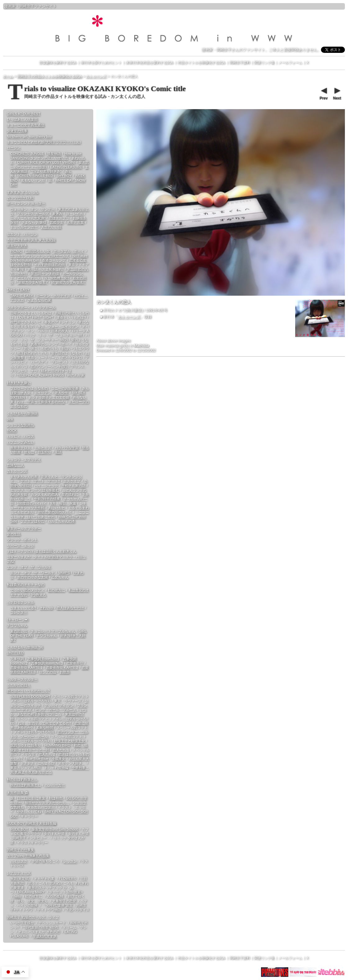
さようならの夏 (39, 300)
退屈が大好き (17, 246)
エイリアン (43, 393)
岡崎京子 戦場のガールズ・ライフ (33, 917)
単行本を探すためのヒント (101, 62)
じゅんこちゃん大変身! (28, 218)
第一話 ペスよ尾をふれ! (45, 269)
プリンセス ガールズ (33, 214)
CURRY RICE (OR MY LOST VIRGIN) (46, 162)
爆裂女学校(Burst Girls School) (55, 829)
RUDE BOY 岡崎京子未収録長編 (32, 823)
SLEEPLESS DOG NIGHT (30, 696)
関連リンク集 (264, 62)
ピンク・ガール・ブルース (56, 710)
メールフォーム (290, 62)
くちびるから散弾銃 (22, 414)
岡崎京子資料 (240, 62)
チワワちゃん (17, 625)
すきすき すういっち (23, 192)
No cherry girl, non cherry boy (29, 136)
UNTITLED (15, 653)
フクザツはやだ (32, 521)
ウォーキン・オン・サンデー (32, 209)
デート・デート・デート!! (40, 481)
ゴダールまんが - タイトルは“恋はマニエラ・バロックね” (46, 559)
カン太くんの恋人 (44, 494)
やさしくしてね (29, 811)
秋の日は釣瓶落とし (22, 779)
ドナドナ (27, 763)
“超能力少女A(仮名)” (32, 282)
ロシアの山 (48, 672)
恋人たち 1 (61, 750)
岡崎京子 (27, 6)
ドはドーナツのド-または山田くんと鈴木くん (42, 551)
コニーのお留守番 (65, 388)
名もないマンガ (33, 180)
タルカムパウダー (41, 807)
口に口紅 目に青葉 (31, 798)
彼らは (29, 452)
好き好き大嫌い (19, 383)
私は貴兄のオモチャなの (26, 585)
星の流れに (70, 494)
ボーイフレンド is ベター (26, 203)
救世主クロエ (21, 448)
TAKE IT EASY (18, 290)
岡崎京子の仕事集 (21, 850)
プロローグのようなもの (29, 388)
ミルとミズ (43, 448)
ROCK (12, 431)
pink (10, 419)
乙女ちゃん (60, 577)
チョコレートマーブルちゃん (53, 631)
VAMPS (64, 573)
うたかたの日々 (19, 685)
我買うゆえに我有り (26, 745)
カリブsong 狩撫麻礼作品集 (28, 856)
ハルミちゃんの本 (62, 521)
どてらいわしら (29, 278)
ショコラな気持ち (21, 425)
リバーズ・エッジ (21, 546)
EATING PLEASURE (66, 167)
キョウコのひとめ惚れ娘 (44, 142)
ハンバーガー (55, 785)
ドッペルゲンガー (24, 227)
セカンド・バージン (22, 234)
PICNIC (16, 251)
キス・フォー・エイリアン (58, 326)
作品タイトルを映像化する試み (202, 62)
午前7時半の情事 (47, 499)
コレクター (19, 612)
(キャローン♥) (18, 620)
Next (337, 93)
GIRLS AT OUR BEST (24, 114)
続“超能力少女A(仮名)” (68, 282)
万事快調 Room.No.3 (47, 663)
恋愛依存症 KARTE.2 (62, 668)
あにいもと (56, 508)
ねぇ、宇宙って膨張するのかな (41, 402)
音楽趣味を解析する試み (58, 62)
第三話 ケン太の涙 (45, 274)
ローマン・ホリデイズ (53, 296)
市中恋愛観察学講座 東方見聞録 (31, 240)
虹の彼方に (56, 590)
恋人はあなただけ (70, 608)
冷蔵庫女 (58, 759)
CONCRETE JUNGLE (27, 154)
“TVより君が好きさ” (46, 171)
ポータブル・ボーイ (69, 251)
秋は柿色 (56, 798)
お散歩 (65, 672)
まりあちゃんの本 (24, 477)
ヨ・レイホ (74, 214)
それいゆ (46, 608)
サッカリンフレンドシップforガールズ (40, 256)
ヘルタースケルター (22, 679)
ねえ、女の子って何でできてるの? (45, 723)
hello (17, 896)
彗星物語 (54, 154)
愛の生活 (14, 534)
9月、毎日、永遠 (63, 503)
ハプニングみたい (21, 442)
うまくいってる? (23, 608)
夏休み (57, 214)
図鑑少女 (57, 222)
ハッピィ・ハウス (21, 436)
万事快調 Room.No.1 (43, 659)
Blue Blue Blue (37, 759)
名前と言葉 (75, 222)
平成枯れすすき (45, 936)
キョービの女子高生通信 (26, 125)
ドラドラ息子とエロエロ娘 (49, 397)
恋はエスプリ (59, 218)
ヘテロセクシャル (21, 602)
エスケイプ (72, 481)
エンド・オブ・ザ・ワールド (29, 567)
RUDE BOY (19, 829)
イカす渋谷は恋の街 (50, 265)
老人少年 (62, 393)
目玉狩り (44, 452)
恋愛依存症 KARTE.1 (26, 668)
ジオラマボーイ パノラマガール (31, 307)
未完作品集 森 (18, 793)
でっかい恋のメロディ (27, 590)
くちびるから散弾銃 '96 (25, 647)
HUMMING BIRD (57, 745)
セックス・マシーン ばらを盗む (35, 490)
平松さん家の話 (73, 486)
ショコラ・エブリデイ (24, 460)
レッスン (70, 861)
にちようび (46, 763)
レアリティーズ (19, 873)
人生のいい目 (51, 227)
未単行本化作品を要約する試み (150, 62)
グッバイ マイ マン (59, 705)
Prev (323, 93)
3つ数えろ (39, 595)
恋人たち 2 (47, 754)
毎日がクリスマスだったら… (47, 803)
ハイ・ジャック (46, 486)
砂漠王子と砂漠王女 (69, 741)
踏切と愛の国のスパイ (55, 512)
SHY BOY (64, 176)
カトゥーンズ (129, 317)
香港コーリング (54, 260)
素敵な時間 (45, 728)
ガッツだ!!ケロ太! (20, 198)
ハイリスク (19, 861)
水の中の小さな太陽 (32, 577)
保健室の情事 (17, 131)
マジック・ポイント (22, 540)
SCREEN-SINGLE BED (35, 176)
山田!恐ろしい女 (38, 251)
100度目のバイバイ (32, 503)
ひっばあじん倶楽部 (22, 119)
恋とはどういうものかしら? (28, 691)
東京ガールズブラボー (24, 529)
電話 (58, 452)
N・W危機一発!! (57, 278)
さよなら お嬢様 (34, 222)
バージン (14, 148)
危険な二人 (15, 465)
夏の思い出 (19, 631)
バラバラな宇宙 (67, 448)
